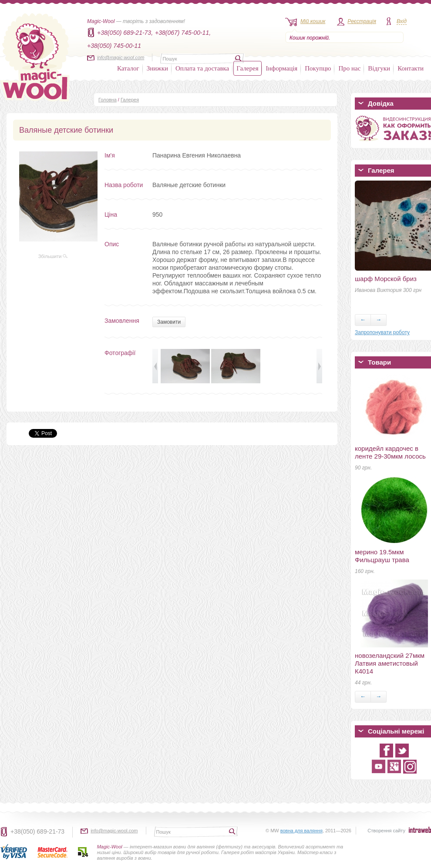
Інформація (282, 68)
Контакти (411, 68)
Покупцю (318, 68)
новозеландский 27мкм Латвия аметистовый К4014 (390, 663)
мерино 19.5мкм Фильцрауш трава (382, 556)
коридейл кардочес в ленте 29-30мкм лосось (390, 452)
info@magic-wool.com (121, 57)
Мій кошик (313, 21)
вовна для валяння (301, 831)
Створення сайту (386, 831)
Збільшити (53, 256)
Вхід (402, 21)
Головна (108, 100)
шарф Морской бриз (386, 279)
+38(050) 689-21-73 (37, 831)
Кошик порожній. (310, 38)
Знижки (157, 68)
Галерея (247, 68)
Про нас (349, 68)
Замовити (169, 322)
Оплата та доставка (202, 68)
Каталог (128, 68)
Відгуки (379, 68)
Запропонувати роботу (382, 332)
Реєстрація (362, 21)
